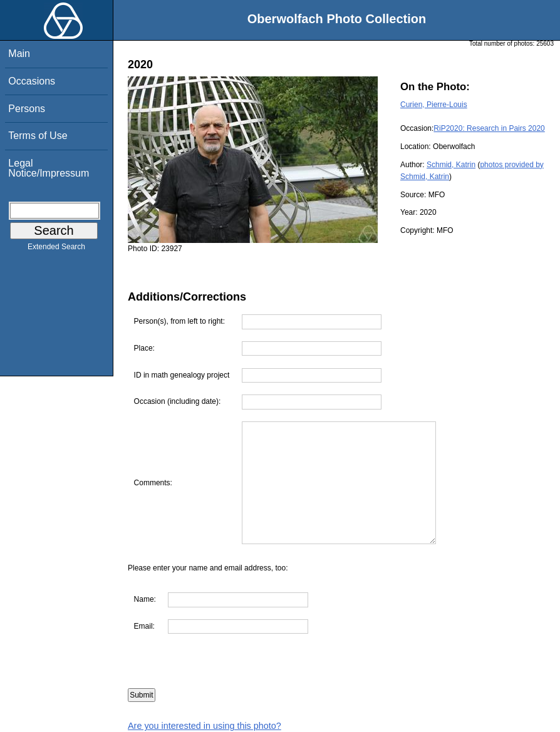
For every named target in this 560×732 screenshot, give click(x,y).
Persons (27, 109)
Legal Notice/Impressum (49, 168)
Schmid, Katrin (451, 165)
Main (19, 54)
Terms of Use (38, 136)
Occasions (32, 81)
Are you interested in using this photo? (205, 726)
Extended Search (56, 249)
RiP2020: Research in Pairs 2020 (489, 128)
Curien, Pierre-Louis (434, 105)
